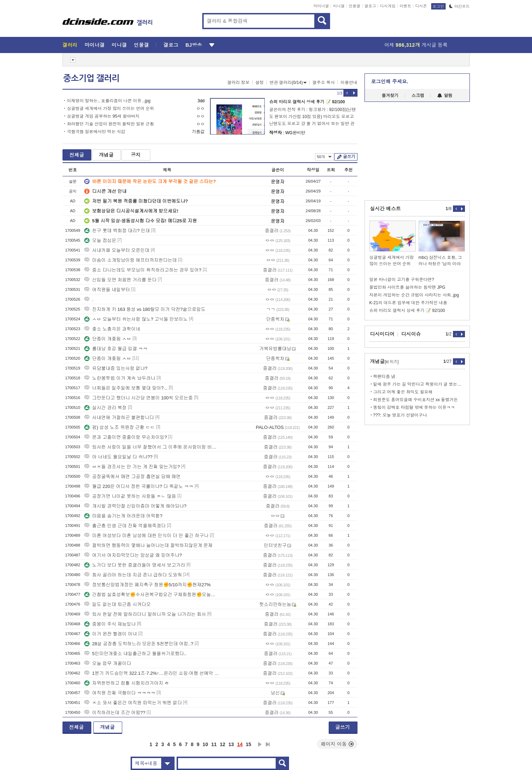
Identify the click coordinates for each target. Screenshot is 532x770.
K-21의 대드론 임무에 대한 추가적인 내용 (408, 303)
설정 (260, 83)
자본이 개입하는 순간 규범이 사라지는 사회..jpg (414, 295)
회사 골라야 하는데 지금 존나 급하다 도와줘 (133, 575)
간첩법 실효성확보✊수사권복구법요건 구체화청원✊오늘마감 (152, 595)
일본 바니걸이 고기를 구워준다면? (402, 280)
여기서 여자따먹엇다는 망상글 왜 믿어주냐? (133, 555)
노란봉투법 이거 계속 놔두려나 (120, 378)
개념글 (106, 155)
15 (249, 744)
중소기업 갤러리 (91, 78)
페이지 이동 (337, 744)
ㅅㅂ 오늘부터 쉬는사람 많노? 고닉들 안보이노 (136, 319)
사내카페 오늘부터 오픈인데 (117, 250)
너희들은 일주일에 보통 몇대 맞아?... (126, 388)
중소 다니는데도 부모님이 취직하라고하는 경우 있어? (143, 270)
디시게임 (388, 6)
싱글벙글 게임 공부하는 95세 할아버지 (103, 116)
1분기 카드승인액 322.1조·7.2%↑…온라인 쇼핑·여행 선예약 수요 (152, 673)
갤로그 (370, 6)
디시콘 (421, 6)
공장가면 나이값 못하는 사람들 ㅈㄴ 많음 (130, 496)
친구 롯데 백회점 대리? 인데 (117, 231)
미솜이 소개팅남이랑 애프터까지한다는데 (130, 260)
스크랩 (418, 96)
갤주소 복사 (324, 83)
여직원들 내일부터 (107, 290)
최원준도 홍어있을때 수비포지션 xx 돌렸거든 (416, 400)
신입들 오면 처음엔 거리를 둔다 (120, 280)
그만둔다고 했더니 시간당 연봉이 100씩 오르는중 (139, 398)
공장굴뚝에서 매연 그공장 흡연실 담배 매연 (132, 477)
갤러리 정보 (238, 83)
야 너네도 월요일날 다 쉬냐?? (118, 457)
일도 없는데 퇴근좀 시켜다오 (117, 604)
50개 (324, 157)
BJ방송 (194, 45)
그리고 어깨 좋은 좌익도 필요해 (403, 392)
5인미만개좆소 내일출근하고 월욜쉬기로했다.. (135, 654)
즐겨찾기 (390, 96)
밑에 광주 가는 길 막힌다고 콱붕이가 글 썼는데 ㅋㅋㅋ (419, 384)
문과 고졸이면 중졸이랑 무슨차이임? (126, 437)
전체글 (77, 155)
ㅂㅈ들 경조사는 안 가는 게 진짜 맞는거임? (132, 467)
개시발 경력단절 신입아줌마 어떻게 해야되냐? (135, 506)
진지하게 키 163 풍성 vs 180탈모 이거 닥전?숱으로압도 (146, 309)
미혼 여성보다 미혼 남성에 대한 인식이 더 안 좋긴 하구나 (146, 536)
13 (231, 744)
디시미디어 (382, 334)
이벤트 (405, 6)
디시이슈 (411, 334)
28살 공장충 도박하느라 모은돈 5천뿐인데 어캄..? (139, 644)
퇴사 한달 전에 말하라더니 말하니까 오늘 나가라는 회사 (145, 614)
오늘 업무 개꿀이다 (108, 663)
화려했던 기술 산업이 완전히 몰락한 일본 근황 (111, 124)
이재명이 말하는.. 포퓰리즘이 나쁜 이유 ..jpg (109, 101)
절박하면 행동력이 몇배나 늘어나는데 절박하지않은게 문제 (148, 545)
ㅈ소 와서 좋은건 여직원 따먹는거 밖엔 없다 (133, 703)
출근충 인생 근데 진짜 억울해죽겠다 (125, 526)
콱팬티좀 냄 (384, 377)
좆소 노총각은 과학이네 (112, 329)
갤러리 (70, 45)
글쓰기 (349, 157)
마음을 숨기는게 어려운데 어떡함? (123, 516)
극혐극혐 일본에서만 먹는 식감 (96, 132)
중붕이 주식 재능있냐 (110, 624)
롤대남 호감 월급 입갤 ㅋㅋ (116, 349)
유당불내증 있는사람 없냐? (116, 368)
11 (214, 744)
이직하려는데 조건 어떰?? (115, 713)
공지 (136, 155)
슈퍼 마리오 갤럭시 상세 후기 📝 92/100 (307, 102)
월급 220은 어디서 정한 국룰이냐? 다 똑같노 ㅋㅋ (139, 486)
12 (223, 744)
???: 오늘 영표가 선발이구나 (400, 415)
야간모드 (459, 6)
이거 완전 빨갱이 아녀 (111, 634)
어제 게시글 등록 (416, 45)
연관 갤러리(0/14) (288, 83)
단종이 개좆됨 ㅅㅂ (108, 339)
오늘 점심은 (100, 240)
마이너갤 (321, 6)
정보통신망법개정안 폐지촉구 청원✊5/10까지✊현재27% (147, 585)
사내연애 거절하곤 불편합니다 (119, 417)
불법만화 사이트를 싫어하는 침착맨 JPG (408, 287)
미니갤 (339, 6)
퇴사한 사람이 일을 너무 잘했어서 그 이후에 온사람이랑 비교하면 (152, 447)
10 (205, 744)
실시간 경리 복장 (105, 408)
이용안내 (349, 83)
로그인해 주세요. (390, 81)
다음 (260, 744)
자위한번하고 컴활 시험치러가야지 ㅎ (127, 683)
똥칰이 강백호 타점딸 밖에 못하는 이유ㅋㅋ (414, 407)
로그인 (438, 6)
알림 (445, 96)
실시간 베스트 (386, 209)
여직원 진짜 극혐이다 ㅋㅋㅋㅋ (120, 693)
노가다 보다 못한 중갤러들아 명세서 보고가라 (135, 565)
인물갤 (354, 6)
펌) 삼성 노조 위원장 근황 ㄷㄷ (119, 427)
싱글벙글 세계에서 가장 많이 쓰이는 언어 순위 (111, 109)
